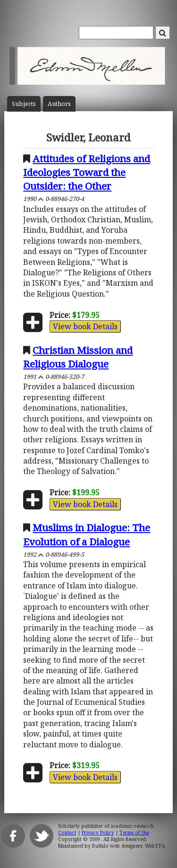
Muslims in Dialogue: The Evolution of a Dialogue (87, 534)
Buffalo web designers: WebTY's (128, 846)
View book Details (85, 326)
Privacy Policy (98, 833)
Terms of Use (134, 833)
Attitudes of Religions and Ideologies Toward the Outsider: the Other (87, 172)
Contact (67, 833)
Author (59, 104)
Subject (24, 104)
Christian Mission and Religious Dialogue (78, 357)
